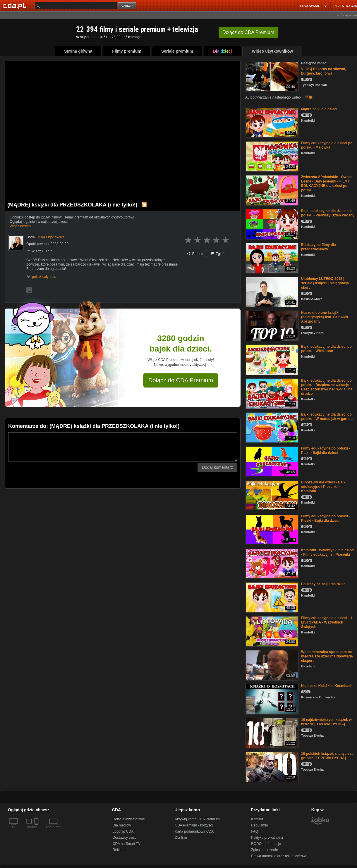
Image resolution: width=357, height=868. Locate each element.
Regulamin (259, 825)
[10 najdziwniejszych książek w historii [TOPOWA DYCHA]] (271, 732)
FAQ (255, 831)
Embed (195, 254)
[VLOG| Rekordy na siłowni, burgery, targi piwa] (271, 76)
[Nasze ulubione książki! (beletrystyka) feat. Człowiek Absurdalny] (271, 325)
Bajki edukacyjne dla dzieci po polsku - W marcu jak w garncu (327, 417)
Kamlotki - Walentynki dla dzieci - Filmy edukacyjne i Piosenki (328, 552)
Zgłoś (218, 254)
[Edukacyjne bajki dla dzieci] (271, 597)
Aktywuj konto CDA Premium (197, 819)
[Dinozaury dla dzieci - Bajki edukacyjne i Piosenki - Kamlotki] (271, 495)
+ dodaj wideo (347, 15)
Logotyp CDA (123, 831)
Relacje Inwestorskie (129, 819)
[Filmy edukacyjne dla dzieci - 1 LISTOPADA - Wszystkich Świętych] (271, 631)
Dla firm (181, 838)
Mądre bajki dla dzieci (319, 109)
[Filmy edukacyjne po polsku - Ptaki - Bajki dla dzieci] (271, 461)
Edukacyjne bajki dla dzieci (324, 584)
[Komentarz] (123, 447)
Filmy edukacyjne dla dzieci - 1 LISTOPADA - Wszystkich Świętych (327, 622)
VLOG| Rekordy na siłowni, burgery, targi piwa (323, 71)
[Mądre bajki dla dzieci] (271, 122)
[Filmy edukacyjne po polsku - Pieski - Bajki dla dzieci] (271, 529)
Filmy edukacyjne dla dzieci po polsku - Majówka (327, 145)
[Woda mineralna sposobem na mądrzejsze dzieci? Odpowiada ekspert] (271, 665)
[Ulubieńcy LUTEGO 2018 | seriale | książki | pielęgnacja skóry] (271, 291)
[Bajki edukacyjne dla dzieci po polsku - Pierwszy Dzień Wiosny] (271, 224)
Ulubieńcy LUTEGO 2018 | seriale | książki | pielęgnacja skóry (325, 283)
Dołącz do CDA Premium (181, 380)
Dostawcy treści (125, 838)
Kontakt (257, 819)
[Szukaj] (76, 6)
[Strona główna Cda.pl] (16, 6)
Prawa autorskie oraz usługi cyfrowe (279, 856)
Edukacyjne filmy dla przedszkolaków (319, 247)
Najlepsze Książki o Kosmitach (327, 686)
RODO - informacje (266, 844)
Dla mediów (122, 825)
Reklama (120, 850)
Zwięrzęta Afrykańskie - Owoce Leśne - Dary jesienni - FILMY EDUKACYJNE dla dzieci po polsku (327, 184)
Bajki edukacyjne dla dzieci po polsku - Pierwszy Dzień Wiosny (328, 213)
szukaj (128, 6)
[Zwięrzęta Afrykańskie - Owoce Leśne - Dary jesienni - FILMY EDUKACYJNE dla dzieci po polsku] (271, 190)
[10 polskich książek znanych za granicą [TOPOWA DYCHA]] (271, 766)
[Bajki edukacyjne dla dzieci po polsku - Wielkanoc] (271, 359)
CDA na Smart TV (127, 844)
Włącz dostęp (20, 226)
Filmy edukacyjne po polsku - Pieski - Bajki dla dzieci (326, 518)
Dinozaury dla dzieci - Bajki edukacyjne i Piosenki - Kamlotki (324, 487)
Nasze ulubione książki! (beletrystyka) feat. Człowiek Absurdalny (325, 317)
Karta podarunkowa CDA (194, 831)
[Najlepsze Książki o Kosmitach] (271, 699)
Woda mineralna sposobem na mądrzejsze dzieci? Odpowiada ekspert (327, 656)
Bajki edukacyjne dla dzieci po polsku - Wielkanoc (326, 349)
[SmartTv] (37, 831)
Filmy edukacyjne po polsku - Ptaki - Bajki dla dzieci (326, 451)
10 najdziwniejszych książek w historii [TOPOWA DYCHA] (326, 722)
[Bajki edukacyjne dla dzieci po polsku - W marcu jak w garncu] (271, 427)
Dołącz (248, 32)
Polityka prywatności (267, 838)
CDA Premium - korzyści (194, 825)
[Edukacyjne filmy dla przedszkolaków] (271, 258)
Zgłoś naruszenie (264, 850)
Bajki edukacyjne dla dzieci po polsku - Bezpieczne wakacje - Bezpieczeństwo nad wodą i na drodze (327, 387)
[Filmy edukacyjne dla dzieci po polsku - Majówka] (271, 156)
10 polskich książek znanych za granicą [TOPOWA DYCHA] (327, 756)
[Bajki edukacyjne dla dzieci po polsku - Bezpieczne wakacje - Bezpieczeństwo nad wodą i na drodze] (271, 393)
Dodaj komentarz (217, 467)
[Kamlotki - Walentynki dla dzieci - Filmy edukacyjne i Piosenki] (271, 563)
